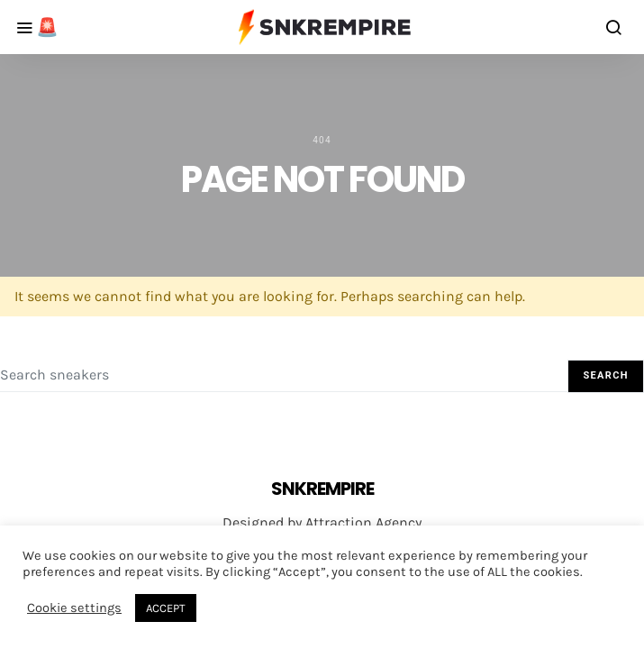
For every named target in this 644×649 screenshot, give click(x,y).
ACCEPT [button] (166, 608)
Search (606, 375)
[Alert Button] (31, 27)
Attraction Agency (363, 522)
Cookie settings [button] (74, 608)
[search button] (614, 27)
